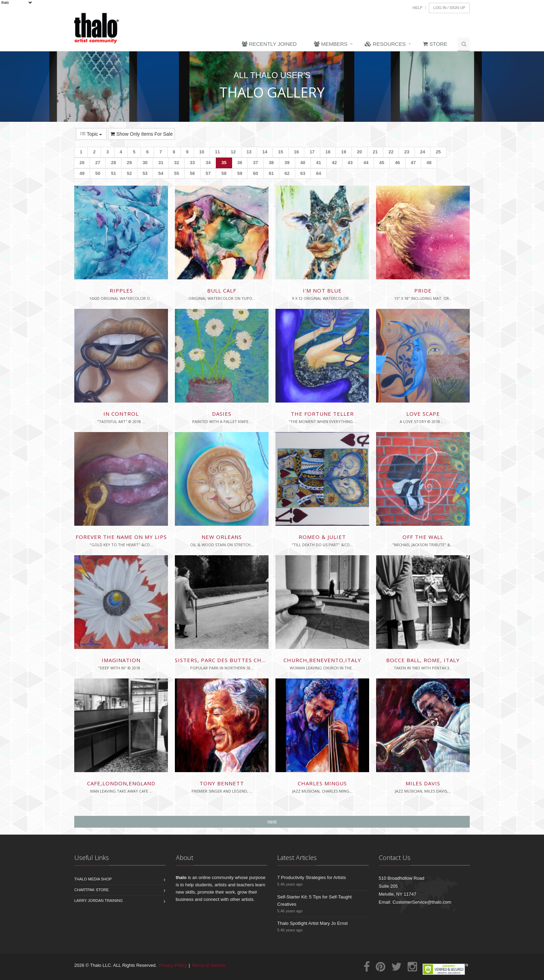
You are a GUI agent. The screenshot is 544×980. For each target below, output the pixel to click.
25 (438, 152)
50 (97, 173)
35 (224, 163)
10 (202, 152)
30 (145, 163)
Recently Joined (269, 44)
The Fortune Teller (322, 414)
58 (224, 173)
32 (177, 163)
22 (391, 152)
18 (328, 152)
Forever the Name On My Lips (121, 537)
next (272, 822)
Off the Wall (423, 537)
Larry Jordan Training (99, 901)
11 (218, 152)
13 (249, 152)
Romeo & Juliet (322, 537)
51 (113, 173)
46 (397, 163)
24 (423, 152)
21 (375, 152)
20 (359, 152)
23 (407, 152)
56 (192, 173)
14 (265, 152)
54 (161, 173)
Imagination (121, 660)
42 (334, 163)
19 (343, 152)
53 (145, 173)
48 (429, 163)
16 (296, 152)
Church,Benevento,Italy (322, 660)
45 (382, 163)
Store (435, 44)
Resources (385, 44)
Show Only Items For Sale (142, 134)
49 (82, 173)
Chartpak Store (92, 890)
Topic (91, 134)
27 (97, 163)
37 (255, 163)
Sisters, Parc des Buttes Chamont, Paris (239, 660)
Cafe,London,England (121, 783)
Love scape (423, 414)
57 (208, 173)
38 (271, 163)
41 (318, 163)
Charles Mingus (322, 783)
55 (177, 173)
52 (129, 173)
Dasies (222, 414)
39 (287, 163)
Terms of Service (209, 965)
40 (303, 163)
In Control (121, 414)
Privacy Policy (173, 965)
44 (366, 163)
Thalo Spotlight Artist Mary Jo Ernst (312, 923)
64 (318, 173)
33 (192, 163)
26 (82, 163)
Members (331, 44)
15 (280, 152)
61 (271, 173)
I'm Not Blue (322, 290)
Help (418, 8)
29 (129, 163)
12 (233, 152)
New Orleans (222, 537)
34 (208, 163)
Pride (423, 290)
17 (312, 152)
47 (413, 163)
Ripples (121, 290)
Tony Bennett (222, 783)
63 (303, 173)
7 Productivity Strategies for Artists (312, 877)
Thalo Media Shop (93, 879)
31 (161, 163)
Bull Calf (222, 290)
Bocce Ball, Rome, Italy (423, 660)
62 (287, 173)
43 (350, 163)
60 (255, 173)
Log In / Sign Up (449, 8)
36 (240, 163)
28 (113, 163)
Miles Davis (423, 783)
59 (240, 173)
